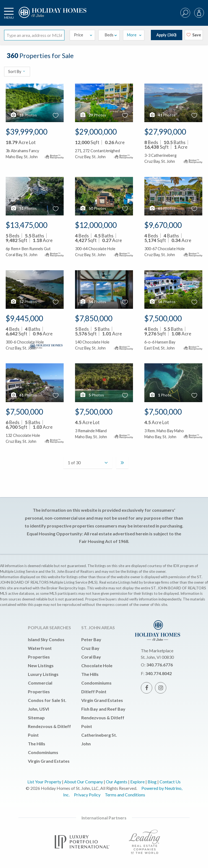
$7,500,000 (163, 318)
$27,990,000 (165, 132)
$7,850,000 (94, 318)
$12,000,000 (96, 225)
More (134, 35)
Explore (137, 782)
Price (83, 35)
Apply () (166, 35)
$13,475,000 (27, 225)
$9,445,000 (24, 318)
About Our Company (84, 782)
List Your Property (44, 782)
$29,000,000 (96, 132)
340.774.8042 (158, 673)
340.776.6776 (160, 665)
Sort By (17, 71)
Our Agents (117, 782)
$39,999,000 (27, 132)
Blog (152, 782)
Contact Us (170, 782)
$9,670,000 (163, 225)
